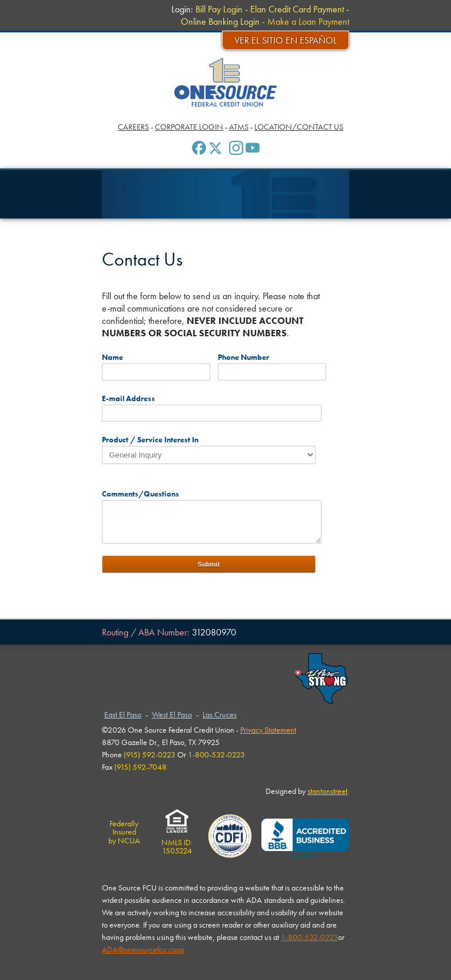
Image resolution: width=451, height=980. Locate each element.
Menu (26, 11)
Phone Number (243, 357)
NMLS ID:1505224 (177, 842)
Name (112, 357)
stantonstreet (327, 791)
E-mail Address (128, 398)
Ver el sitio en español (286, 40)
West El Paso (172, 714)
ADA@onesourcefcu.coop (143, 949)
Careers (133, 127)
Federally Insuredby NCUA (124, 832)
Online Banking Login (220, 21)
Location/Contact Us (299, 127)
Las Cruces (220, 714)
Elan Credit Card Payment (297, 9)
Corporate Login (189, 127)
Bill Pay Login (219, 9)
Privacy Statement (268, 730)
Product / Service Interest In (150, 440)
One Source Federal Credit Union (226, 82)
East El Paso (123, 714)
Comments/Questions (140, 494)
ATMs (239, 127)
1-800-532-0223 (309, 937)
